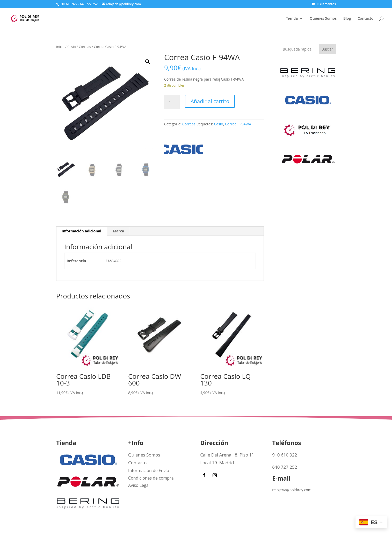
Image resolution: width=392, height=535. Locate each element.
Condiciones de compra (151, 478)
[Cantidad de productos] (172, 102)
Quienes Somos (144, 455)
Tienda (292, 19)
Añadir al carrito (210, 101)
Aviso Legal (139, 485)
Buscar (327, 49)
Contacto (365, 19)
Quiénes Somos (323, 19)
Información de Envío (149, 470)
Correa (231, 124)
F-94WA (245, 124)
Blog (347, 19)
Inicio (60, 47)
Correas (85, 47)
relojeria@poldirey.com (292, 490)
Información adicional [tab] (81, 231)
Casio (71, 47)
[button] (148, 62)
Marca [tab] (119, 231)
